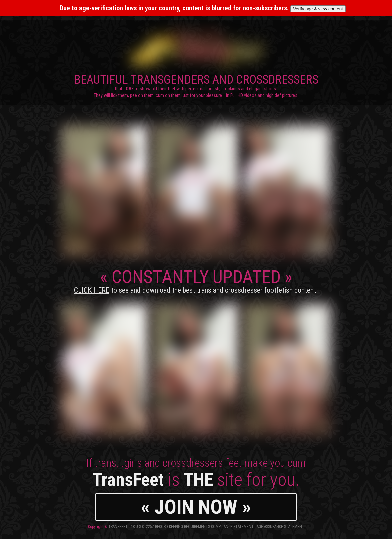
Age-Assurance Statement (280, 527)
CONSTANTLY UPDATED (196, 280)
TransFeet (118, 527)
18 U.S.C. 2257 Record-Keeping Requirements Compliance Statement (192, 527)
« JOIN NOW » (196, 507)
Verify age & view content (318, 9)
